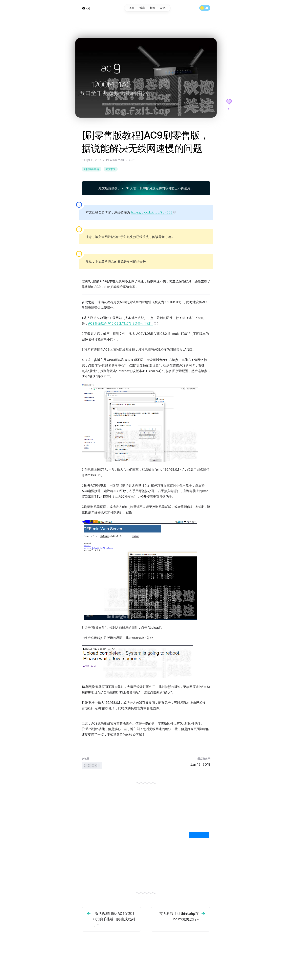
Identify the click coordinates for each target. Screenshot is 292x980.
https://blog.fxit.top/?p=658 (153, 212)
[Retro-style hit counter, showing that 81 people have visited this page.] (92, 766)
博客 (142, 9)
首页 (132, 9)
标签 (153, 9)
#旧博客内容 (91, 169)
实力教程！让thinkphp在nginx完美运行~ (183, 916)
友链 (163, 9)
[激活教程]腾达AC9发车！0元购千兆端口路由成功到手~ (111, 919)
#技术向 (111, 169)
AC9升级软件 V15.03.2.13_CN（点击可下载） (122, 323)
